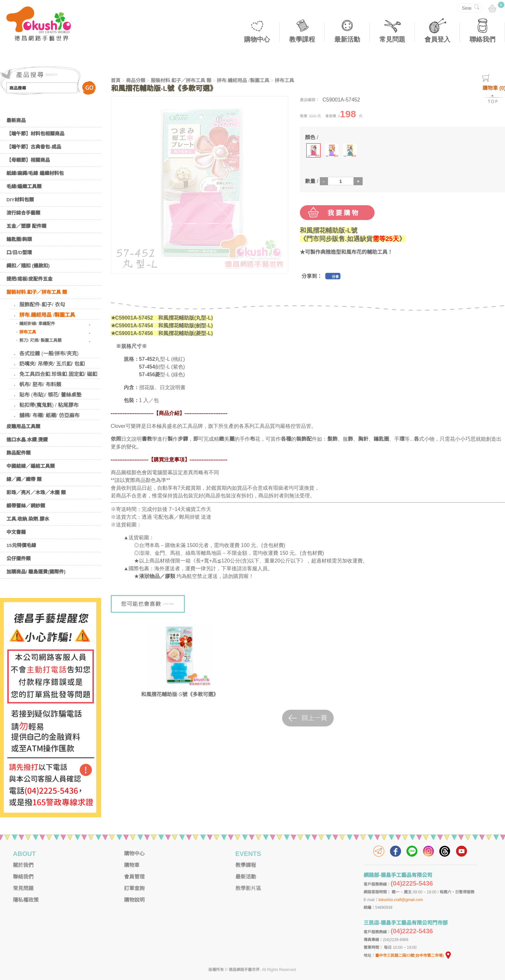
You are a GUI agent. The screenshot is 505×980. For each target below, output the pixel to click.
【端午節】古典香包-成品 (34, 147)
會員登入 (437, 39)
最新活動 (347, 39)
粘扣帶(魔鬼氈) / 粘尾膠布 (49, 405)
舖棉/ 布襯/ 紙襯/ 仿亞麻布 (49, 415)
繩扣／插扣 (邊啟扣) (28, 266)
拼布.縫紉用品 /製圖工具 (47, 315)
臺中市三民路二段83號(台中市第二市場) (414, 956)
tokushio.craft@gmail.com (401, 900)
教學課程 (302, 39)
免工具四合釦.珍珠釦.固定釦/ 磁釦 (58, 374)
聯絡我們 (482, 39)
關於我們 (23, 865)
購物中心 (257, 39)
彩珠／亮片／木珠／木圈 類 (36, 492)
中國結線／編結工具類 (31, 466)
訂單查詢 (134, 888)
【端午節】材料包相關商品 (35, 134)
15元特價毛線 (21, 545)
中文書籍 (16, 532)
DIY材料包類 (20, 200)
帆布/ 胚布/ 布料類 (40, 384)
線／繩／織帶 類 (24, 479)
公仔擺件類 (19, 558)
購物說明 (134, 900)
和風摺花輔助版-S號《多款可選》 (180, 694)
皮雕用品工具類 (23, 426)
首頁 (116, 80)
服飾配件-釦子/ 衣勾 (42, 305)
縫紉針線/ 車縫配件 (37, 324)
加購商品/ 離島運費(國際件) (36, 572)
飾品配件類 (19, 453)
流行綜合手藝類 (23, 213)
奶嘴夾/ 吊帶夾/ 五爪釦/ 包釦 (52, 364)
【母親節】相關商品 (28, 160)
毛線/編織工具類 (24, 186)
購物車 (132, 865)
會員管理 (134, 877)
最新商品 (16, 120)
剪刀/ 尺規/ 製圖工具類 (40, 340)
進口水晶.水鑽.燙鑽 (27, 440)
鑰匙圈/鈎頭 (19, 239)
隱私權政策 (26, 900)
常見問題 (392, 39)
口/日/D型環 (19, 252)
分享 (335, 277)
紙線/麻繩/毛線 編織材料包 (35, 173)
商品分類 (136, 80)
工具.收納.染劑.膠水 (28, 519)
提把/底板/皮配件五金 (29, 279)
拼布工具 (28, 332)
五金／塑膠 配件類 (26, 226)
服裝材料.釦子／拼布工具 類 (37, 292)
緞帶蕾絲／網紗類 (26, 506)
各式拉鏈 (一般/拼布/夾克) (49, 354)
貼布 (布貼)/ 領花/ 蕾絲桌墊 (50, 395)
